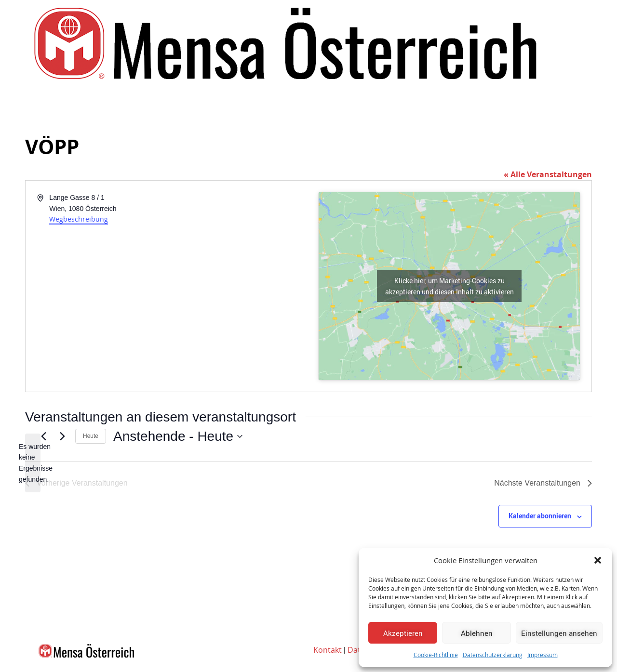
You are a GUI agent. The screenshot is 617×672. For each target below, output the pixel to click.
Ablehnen (477, 633)
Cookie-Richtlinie (436, 655)
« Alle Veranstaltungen (548, 174)
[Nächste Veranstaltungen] (62, 436)
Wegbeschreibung (79, 219)
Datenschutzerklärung (493, 655)
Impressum (543, 655)
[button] (598, 560)
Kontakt (328, 650)
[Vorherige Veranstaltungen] (43, 436)
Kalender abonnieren (540, 516)
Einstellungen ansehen (559, 633)
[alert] (33, 463)
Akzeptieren (403, 633)
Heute (91, 436)
